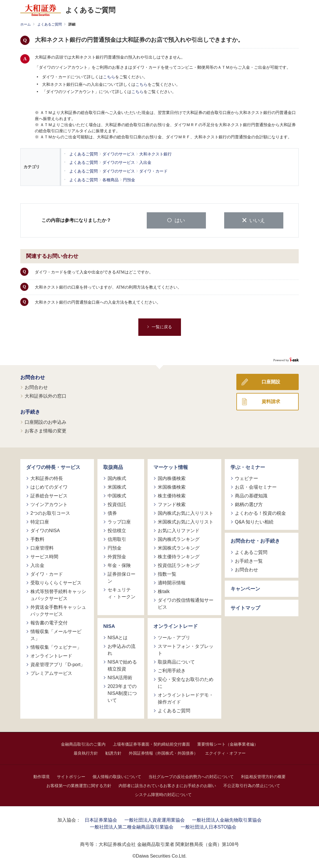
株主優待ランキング (179, 556)
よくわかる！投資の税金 (260, 513)
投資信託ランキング (179, 565)
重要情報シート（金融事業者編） (228, 743)
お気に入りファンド (179, 530)
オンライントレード (51, 655)
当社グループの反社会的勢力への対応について (191, 776)
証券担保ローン (122, 577)
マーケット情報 (171, 466)
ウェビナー (246, 478)
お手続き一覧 (249, 560)
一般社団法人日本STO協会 (209, 826)
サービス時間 (44, 556)
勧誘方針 (113, 752)
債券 (112, 513)
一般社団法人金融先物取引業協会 (227, 819)
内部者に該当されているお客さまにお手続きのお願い (167, 785)
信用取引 (117, 539)
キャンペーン (245, 588)
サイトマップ (245, 607)
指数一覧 (167, 573)
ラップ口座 (119, 521)
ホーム (26, 24)
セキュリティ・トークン (122, 593)
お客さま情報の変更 (46, 430)
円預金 (115, 547)
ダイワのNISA (45, 530)
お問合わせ (33, 377)
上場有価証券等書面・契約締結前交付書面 (151, 743)
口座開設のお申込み (46, 421)
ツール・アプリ (174, 637)
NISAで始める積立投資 (122, 665)
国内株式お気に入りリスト (186, 513)
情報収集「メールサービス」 (56, 634)
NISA (109, 626)
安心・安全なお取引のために (186, 682)
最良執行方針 (86, 752)
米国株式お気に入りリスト (186, 521)
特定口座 (40, 521)
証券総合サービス (49, 495)
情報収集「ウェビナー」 (56, 647)
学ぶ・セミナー (248, 466)
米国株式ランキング (179, 547)
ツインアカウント (49, 504)
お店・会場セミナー (256, 486)
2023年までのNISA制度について (122, 692)
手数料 (37, 539)
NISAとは (118, 637)
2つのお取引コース (50, 513)
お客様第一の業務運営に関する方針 (79, 785)
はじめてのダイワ (49, 486)
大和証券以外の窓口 (46, 395)
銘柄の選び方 (249, 504)
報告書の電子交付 (49, 622)
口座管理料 (42, 547)
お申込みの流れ (122, 649)
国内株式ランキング (179, 539)
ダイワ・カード (47, 573)
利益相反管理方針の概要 (263, 776)
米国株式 (117, 486)
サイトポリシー (71, 776)
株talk (164, 591)
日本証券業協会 (101, 819)
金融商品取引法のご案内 (83, 743)
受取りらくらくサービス (56, 582)
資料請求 (271, 401)
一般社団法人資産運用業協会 (155, 819)
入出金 (37, 565)
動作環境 (41, 776)
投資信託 (117, 504)
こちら (109, 77)
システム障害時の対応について (163, 794)
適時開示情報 (172, 582)
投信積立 (117, 530)
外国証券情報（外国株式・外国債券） (163, 752)
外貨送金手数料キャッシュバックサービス (58, 610)
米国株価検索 (172, 486)
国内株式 (117, 478)
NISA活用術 (120, 677)
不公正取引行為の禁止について (252, 785)
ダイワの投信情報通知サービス (186, 603)
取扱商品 (113, 466)
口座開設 (271, 381)
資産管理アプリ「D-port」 (58, 664)
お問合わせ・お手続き (255, 540)
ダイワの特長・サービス (53, 466)
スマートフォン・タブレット (186, 649)
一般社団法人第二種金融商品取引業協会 (132, 826)
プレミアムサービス (51, 673)
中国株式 (117, 495)
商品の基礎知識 (251, 495)
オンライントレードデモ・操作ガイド (186, 698)
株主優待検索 (172, 495)
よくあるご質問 (50, 24)
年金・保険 (119, 565)
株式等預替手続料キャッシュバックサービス (58, 594)
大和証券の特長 (47, 478)
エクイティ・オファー (225, 752)
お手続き (30, 411)
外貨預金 (117, 556)
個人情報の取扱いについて (117, 776)
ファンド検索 (172, 504)
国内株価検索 (172, 478)
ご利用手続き (172, 670)
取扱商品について (176, 661)
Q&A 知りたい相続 (254, 521)
